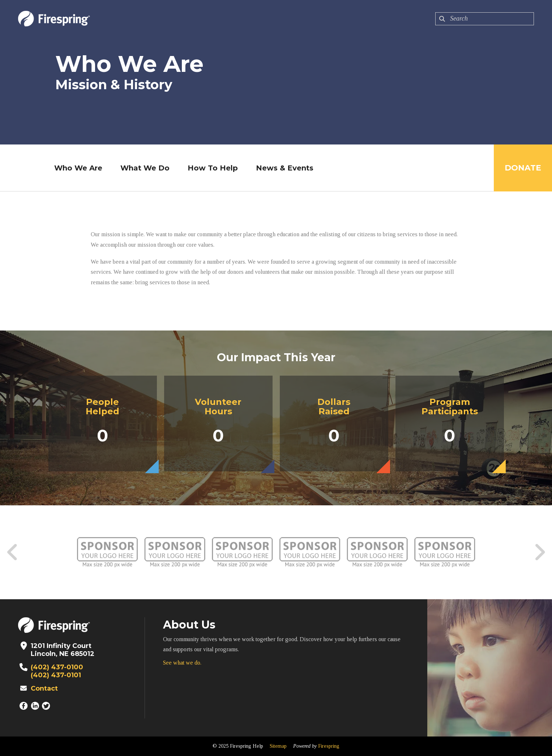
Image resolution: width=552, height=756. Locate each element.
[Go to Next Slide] (540, 552)
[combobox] (485, 19)
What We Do (145, 168)
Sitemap (278, 746)
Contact (44, 688)
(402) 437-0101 (56, 675)
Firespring (329, 746)
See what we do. (182, 663)
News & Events (285, 168)
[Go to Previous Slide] (13, 552)
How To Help (213, 168)
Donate (523, 168)
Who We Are (78, 168)
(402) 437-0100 (57, 667)
